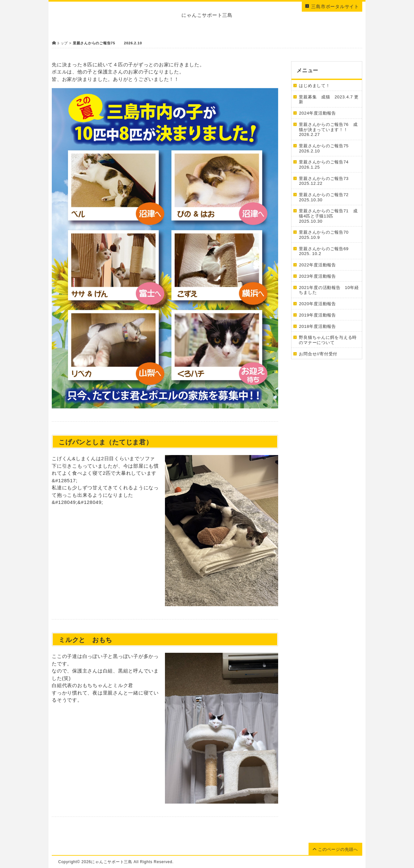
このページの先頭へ (335, 849)
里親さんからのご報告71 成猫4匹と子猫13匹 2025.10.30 (328, 216)
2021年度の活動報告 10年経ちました (329, 290)
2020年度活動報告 (320, 304)
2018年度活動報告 (317, 326)
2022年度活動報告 (320, 265)
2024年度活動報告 (320, 113)
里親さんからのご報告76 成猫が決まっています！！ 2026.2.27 (328, 129)
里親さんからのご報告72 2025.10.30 (326, 197)
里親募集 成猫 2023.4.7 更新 (329, 100)
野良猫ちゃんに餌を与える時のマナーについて (328, 340)
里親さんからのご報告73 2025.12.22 (326, 181)
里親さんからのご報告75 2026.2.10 (329, 148)
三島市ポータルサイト (332, 6)
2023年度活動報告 (320, 276)
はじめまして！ (314, 86)
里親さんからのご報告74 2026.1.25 (326, 165)
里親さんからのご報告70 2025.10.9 (326, 235)
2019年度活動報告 (317, 315)
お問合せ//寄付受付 (318, 354)
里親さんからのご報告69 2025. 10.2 (326, 251)
